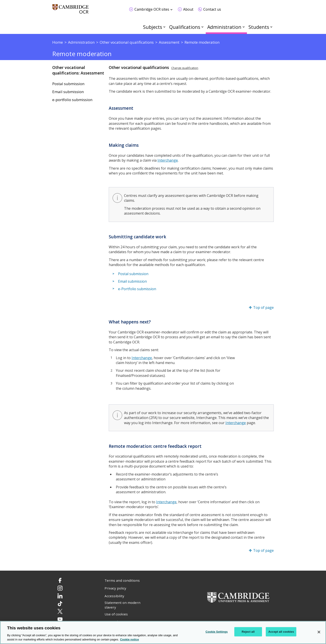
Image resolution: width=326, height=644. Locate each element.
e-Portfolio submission (137, 289)
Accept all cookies (281, 632)
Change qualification (185, 68)
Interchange (142, 358)
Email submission (68, 92)
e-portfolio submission (72, 100)
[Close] (319, 632)
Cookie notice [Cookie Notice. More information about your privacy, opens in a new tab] (129, 639)
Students (259, 27)
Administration (224, 27)
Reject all (248, 632)
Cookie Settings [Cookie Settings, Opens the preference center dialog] (217, 632)
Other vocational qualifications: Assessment (78, 70)
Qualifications (185, 27)
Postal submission (68, 84)
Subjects (153, 27)
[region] (163, 632)
